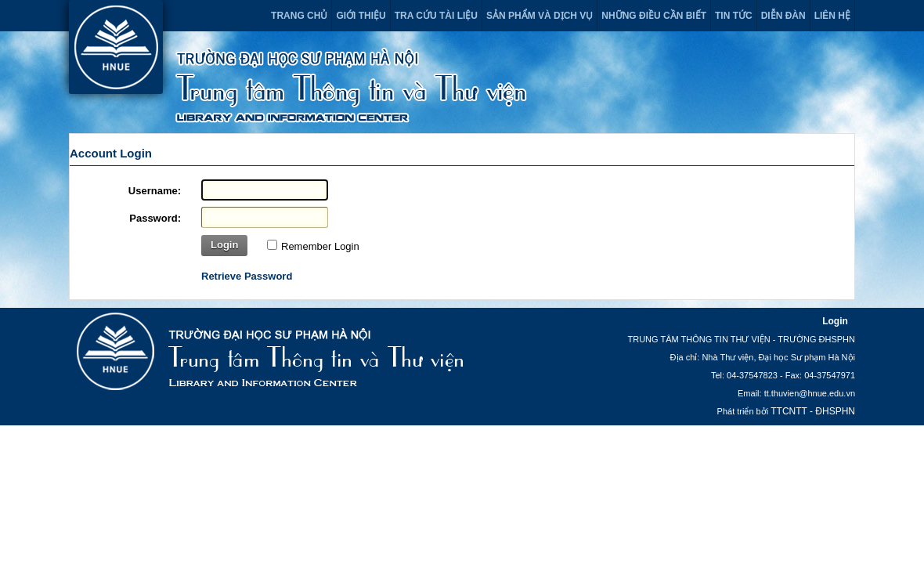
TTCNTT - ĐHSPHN (813, 411)
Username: (155, 191)
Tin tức (734, 16)
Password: (155, 218)
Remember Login (320, 246)
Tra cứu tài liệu (436, 16)
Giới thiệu (361, 16)
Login (224, 245)
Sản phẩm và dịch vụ (540, 16)
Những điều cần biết (654, 16)
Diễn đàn (783, 16)
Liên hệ (832, 16)
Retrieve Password (247, 276)
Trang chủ (299, 16)
